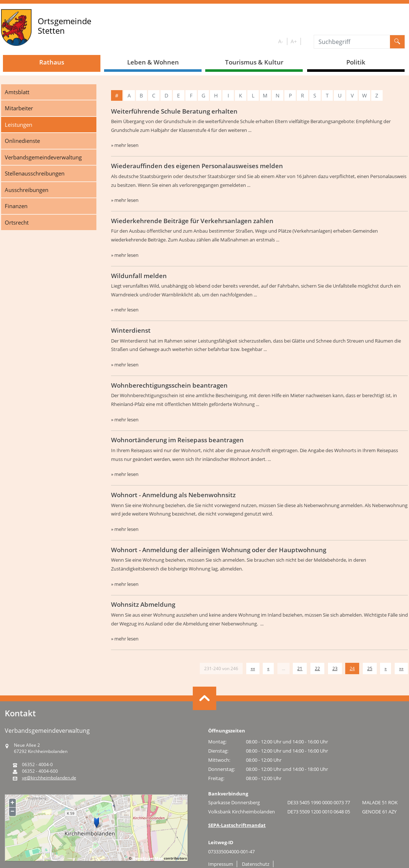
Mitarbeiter (19, 108)
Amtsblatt (17, 92)
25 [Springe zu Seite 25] (370, 668)
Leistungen (19, 125)
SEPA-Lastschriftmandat (237, 825)
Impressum (221, 864)
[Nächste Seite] (386, 668)
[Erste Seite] (253, 668)
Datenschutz (256, 864)
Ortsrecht (17, 222)
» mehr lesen (125, 145)
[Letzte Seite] (401, 668)
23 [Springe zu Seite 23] (335, 668)
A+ (294, 41)
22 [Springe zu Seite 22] (317, 668)
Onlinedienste (22, 141)
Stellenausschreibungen (35, 173)
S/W (306, 42)
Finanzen (16, 206)
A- (281, 41)
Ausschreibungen (27, 190)
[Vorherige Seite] (268, 668)
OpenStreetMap (148, 858)
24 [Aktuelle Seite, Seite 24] (352, 668)
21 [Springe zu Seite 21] (300, 668)
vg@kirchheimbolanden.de (49, 778)
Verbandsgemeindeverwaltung (43, 157)
